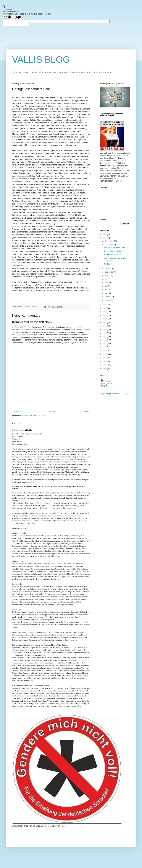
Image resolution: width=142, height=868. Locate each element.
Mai (106, 286)
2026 (105, 234)
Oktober (108, 269)
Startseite (52, 411)
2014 (105, 340)
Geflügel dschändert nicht (115, 248)
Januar (108, 300)
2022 (105, 312)
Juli (106, 279)
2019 (105, 323)
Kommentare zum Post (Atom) (34, 416)
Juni (107, 283)
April (107, 290)
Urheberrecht (45, 467)
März (107, 293)
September (109, 272)
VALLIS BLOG (41, 60)
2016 (105, 333)
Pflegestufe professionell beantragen (114, 394)
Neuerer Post (18, 411)
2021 (105, 315)
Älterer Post (85, 411)
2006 (105, 368)
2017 (105, 329)
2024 (105, 305)
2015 (105, 337)
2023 (105, 308)
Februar (108, 297)
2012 (105, 347)
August (108, 276)
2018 (105, 326)
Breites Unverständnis (113, 251)
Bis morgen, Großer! (112, 255)
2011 (105, 351)
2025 (105, 238)
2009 (105, 358)
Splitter (107, 264)
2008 (105, 361)
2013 (105, 344)
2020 (105, 319)
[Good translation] (7, 17)
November (109, 245)
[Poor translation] (17, 17)
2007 (105, 365)
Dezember (109, 241)
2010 (105, 354)
